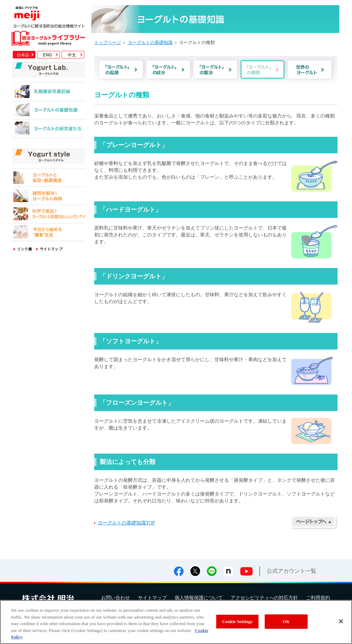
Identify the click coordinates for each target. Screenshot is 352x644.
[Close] (341, 621)
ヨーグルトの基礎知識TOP (126, 523)
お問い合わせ (115, 598)
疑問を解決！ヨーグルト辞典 (49, 197)
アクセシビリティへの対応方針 (264, 598)
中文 (72, 55)
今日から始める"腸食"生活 (49, 233)
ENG (47, 55)
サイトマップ (152, 598)
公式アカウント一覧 (291, 571)
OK (286, 621)
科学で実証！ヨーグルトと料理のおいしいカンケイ (49, 215)
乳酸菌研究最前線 (49, 93)
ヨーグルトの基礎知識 (49, 112)
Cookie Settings (237, 621)
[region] (176, 622)
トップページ (108, 42)
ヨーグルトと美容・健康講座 (49, 179)
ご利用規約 (318, 598)
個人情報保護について (199, 598)
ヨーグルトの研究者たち (49, 130)
